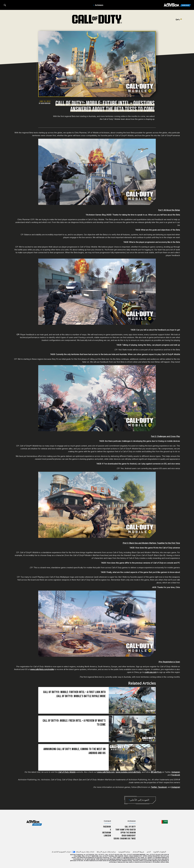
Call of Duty (130, 827)
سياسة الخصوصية (124, 852)
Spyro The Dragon (128, 833)
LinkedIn (107, 836)
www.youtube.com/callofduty (128, 772)
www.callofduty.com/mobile (42, 669)
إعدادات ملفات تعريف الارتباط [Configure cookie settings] (85, 852)
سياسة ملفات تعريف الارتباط (106, 852)
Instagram (176, 772)
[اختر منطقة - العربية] (165, 822)
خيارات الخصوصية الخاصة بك (61, 852)
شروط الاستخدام (139, 852)
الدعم (149, 852)
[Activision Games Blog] (177, 5)
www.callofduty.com (106, 772)
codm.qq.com (151, 672)
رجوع (179, 19)
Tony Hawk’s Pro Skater (126, 830)
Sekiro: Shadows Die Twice (125, 839)
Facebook (176, 775)
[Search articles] (5, 5)
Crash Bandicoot (129, 836)
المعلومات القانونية (160, 852)
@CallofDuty (156, 772)
